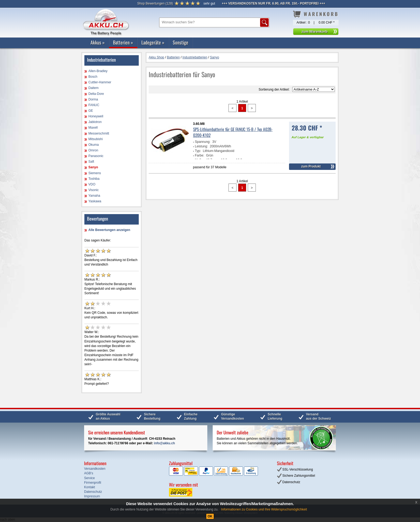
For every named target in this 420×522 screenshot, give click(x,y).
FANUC (94, 105)
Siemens (95, 173)
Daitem (93, 88)
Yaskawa (95, 201)
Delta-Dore (96, 94)
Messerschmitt (99, 133)
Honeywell (96, 116)
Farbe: (200, 155)
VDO (92, 184)
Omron (93, 150)
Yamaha (94, 196)
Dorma (93, 99)
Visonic (93, 190)
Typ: (198, 151)
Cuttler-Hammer (100, 82)
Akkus (98, 42)
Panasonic (96, 156)
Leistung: (202, 146)
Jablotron (95, 122)
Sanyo (93, 167)
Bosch (93, 77)
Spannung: (203, 142)
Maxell (93, 128)
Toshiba (94, 179)
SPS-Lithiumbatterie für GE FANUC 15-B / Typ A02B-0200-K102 (233, 132)
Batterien (123, 42)
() (155, 3)
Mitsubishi (95, 139)
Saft (91, 162)
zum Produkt (311, 166)
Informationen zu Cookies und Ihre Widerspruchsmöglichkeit (264, 509)
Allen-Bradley (98, 71)
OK (210, 516)
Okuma (94, 145)
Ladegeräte (153, 42)
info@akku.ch (164, 443)
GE (91, 111)
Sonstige (181, 42)
